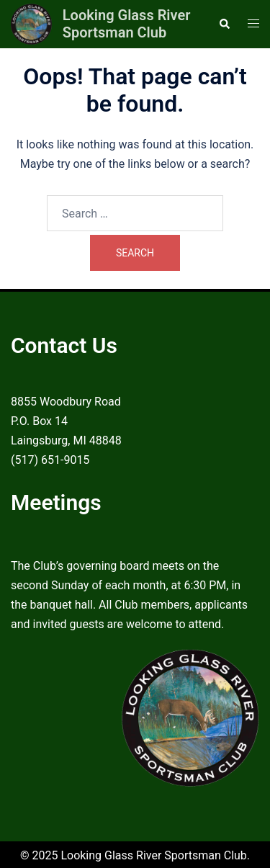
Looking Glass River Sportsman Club (127, 24)
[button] (224, 24)
